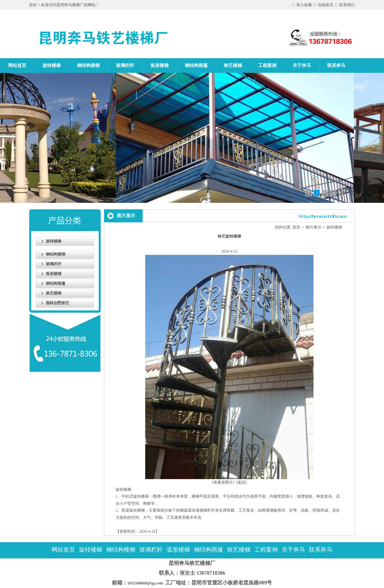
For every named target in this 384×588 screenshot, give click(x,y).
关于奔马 (302, 65)
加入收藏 (304, 5)
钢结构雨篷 (196, 65)
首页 (296, 227)
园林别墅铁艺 (58, 303)
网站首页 (17, 65)
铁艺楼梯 (233, 65)
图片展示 (314, 227)
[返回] (241, 482)
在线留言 (326, 5)
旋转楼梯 (52, 65)
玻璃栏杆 (125, 65)
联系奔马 (336, 65)
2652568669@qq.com (143, 583)
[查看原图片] (223, 482)
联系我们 (347, 5)
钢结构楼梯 (88, 65)
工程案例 (267, 65)
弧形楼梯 (160, 65)
